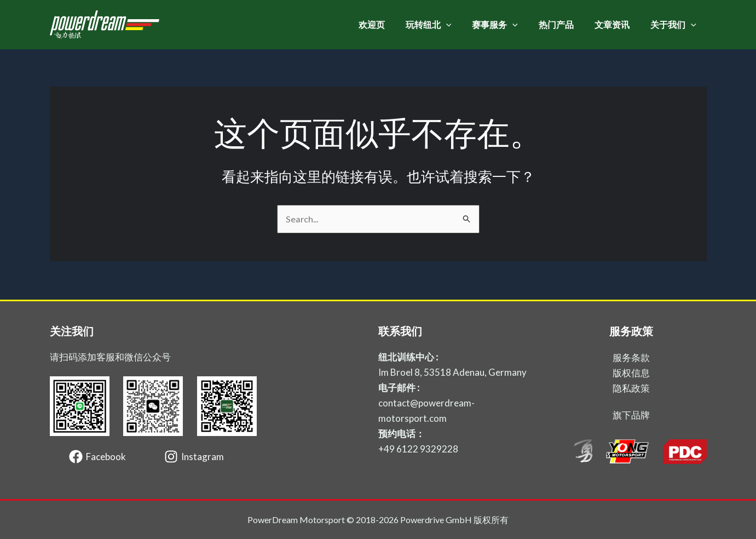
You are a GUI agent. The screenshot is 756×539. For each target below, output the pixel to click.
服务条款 (631, 357)
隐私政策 (631, 388)
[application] (461, 25)
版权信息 (631, 373)
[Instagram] (194, 457)
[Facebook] (97, 457)
